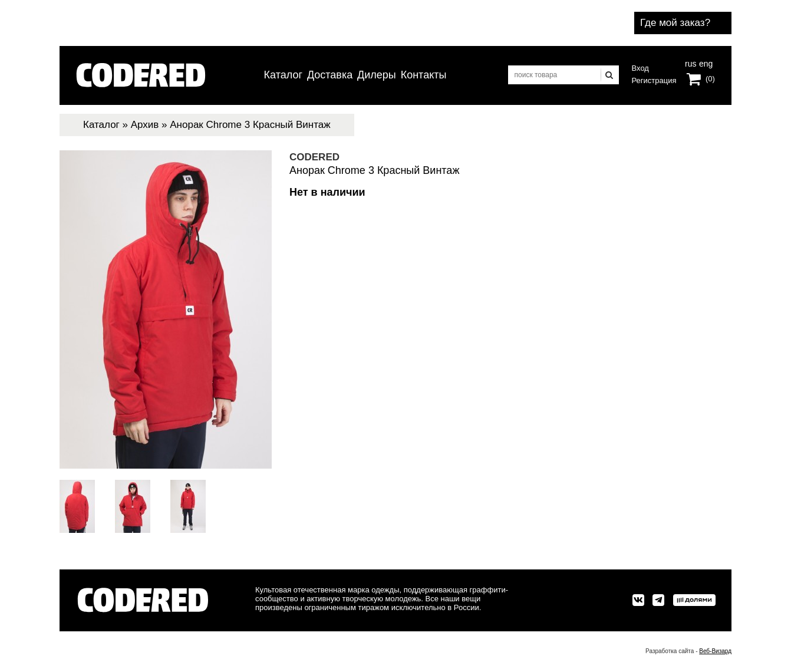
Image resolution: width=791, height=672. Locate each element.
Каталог (283, 75)
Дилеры (377, 75)
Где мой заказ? (675, 23)
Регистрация (654, 80)
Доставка (330, 75)
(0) (710, 79)
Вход (640, 68)
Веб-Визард (715, 651)
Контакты (424, 75)
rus (691, 62)
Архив (145, 125)
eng (705, 62)
